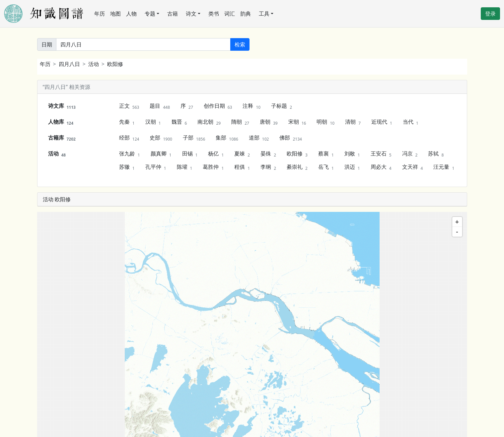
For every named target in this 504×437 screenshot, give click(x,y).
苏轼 (436, 154)
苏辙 (127, 167)
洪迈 (352, 167)
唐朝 (269, 122)
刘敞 (352, 154)
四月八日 (69, 64)
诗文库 (62, 106)
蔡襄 (326, 154)
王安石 (381, 154)
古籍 (173, 14)
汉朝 (153, 122)
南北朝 (209, 122)
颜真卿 (161, 154)
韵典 (246, 14)
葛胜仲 (213, 167)
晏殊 (268, 154)
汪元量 (444, 167)
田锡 (190, 154)
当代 (411, 122)
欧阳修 (115, 64)
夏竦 (242, 154)
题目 (160, 106)
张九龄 (130, 154)
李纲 (268, 167)
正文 (129, 106)
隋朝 (240, 122)
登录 (490, 14)
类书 (214, 14)
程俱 (242, 167)
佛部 (290, 138)
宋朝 (297, 122)
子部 (194, 138)
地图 (115, 14)
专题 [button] (150, 14)
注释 (252, 106)
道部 (259, 138)
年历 (100, 14)
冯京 (410, 154)
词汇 (230, 14)
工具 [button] (264, 14)
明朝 (325, 122)
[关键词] (143, 44)
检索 (240, 44)
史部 (161, 138)
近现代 (382, 122)
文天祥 (413, 167)
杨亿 (216, 154)
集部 (227, 138)
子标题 (282, 106)
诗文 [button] (191, 14)
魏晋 (179, 122)
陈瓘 (185, 167)
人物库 (61, 122)
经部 (129, 138)
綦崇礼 (297, 167)
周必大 (381, 167)
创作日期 (218, 106)
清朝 (353, 122)
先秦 (127, 122)
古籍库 (62, 138)
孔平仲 (156, 167)
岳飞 (326, 167)
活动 (94, 64)
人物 (131, 14)
